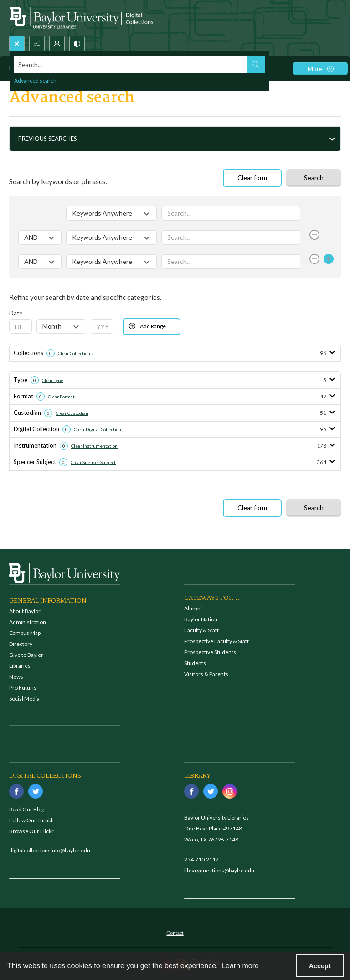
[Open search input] (17, 44)
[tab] (175, 139)
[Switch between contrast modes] (77, 44)
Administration (28, 620)
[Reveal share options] (37, 44)
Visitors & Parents (206, 672)
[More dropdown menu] (320, 69)
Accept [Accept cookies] (320, 966)
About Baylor (25, 609)
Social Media (24, 697)
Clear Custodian (72, 412)
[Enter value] (231, 212)
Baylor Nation (201, 617)
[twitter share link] (36, 790)
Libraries (20, 664)
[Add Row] (324, 258)
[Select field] (112, 212)
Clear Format (61, 395)
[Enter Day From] (21, 325)
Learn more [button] (240, 966)
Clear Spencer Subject (93, 461)
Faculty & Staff (201, 628)
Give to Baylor (26, 653)
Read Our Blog (27, 808)
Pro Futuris (23, 686)
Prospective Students (210, 650)
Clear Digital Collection (98, 428)
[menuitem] (175, 931)
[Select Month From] (62, 325)
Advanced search (35, 80)
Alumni (193, 606)
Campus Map (25, 631)
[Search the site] (141, 64)
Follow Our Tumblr (32, 819)
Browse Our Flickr (31, 830)
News (16, 675)
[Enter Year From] (102, 325)
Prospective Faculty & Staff (216, 639)
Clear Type (53, 379)
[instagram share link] (230, 790)
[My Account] (57, 44)
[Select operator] (40, 236)
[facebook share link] (16, 790)
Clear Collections (75, 352)
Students (195, 661)
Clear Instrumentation (94, 444)
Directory (21, 642)
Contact (175, 932)
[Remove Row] (312, 234)
